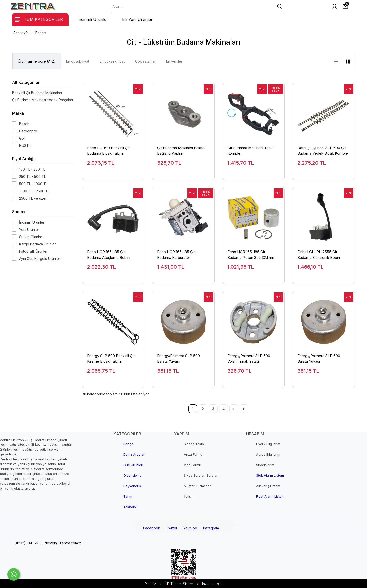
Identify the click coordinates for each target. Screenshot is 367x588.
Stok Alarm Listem (270, 475)
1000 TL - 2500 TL (34, 191)
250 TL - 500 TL (33, 177)
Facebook (152, 528)
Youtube (190, 528)
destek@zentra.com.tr (62, 543)
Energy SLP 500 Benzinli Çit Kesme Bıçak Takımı (111, 359)
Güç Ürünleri (133, 465)
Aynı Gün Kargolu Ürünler (40, 258)
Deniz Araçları (134, 454)
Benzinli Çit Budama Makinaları (37, 93)
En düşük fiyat (78, 61)
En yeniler (174, 61)
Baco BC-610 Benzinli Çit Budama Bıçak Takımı (108, 151)
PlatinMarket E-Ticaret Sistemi (170, 584)
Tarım (128, 496)
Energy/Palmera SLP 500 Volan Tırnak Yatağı (249, 359)
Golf (23, 138)
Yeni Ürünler (29, 229)
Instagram (211, 528)
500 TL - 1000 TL (33, 184)
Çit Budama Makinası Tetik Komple (250, 151)
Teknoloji (130, 507)
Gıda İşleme (133, 475)
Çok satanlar (145, 61)
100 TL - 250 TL (32, 169)
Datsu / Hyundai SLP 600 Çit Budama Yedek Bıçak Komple (323, 151)
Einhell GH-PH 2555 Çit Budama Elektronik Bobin (319, 255)
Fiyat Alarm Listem (270, 496)
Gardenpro (28, 131)
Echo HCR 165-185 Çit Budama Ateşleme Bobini (109, 255)
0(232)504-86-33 (29, 543)
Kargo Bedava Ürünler (38, 244)
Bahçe (128, 444)
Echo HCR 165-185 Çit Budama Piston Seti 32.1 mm (251, 255)
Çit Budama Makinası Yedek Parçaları (43, 100)
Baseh (24, 124)
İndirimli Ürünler (32, 222)
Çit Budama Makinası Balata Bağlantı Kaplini (181, 151)
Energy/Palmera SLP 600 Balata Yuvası (319, 359)
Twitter (172, 528)
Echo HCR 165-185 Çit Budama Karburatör (176, 255)
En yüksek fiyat (112, 61)
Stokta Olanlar (31, 237)
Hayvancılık (132, 486)
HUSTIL (25, 145)
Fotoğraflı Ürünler (33, 251)
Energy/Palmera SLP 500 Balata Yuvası (179, 359)
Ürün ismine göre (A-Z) (37, 61)
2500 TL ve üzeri (33, 198)
